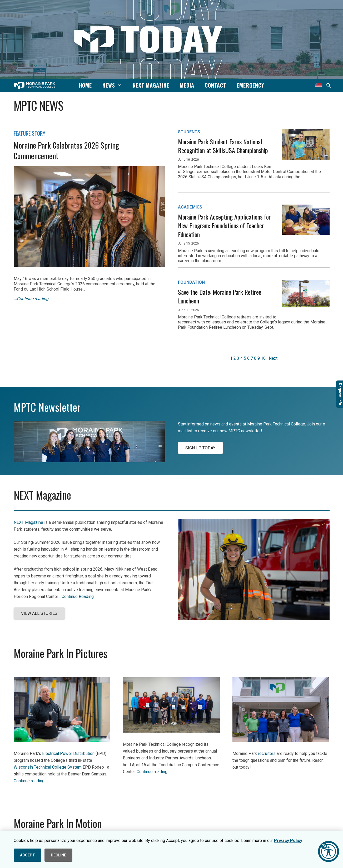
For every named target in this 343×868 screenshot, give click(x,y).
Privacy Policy (288, 841)
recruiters (267, 753)
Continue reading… (30, 781)
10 (263, 358)
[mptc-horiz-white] (35, 86)
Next (273, 358)
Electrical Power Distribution (68, 753)
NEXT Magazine (28, 522)
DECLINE (58, 855)
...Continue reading (31, 299)
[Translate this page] (318, 85)
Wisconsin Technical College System (48, 767)
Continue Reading (78, 597)
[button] (119, 85)
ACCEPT (28, 855)
